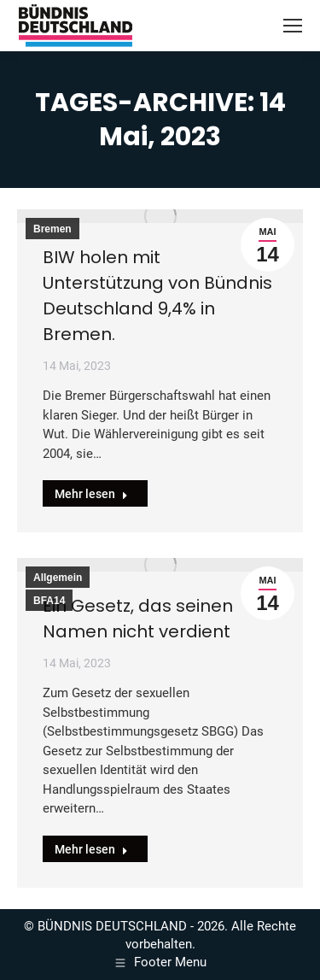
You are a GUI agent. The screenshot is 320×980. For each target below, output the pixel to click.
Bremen (52, 229)
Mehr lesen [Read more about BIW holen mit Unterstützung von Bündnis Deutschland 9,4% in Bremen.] (91, 494)
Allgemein (58, 578)
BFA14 (49, 601)
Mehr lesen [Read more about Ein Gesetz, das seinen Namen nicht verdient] (91, 849)
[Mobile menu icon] (293, 26)
